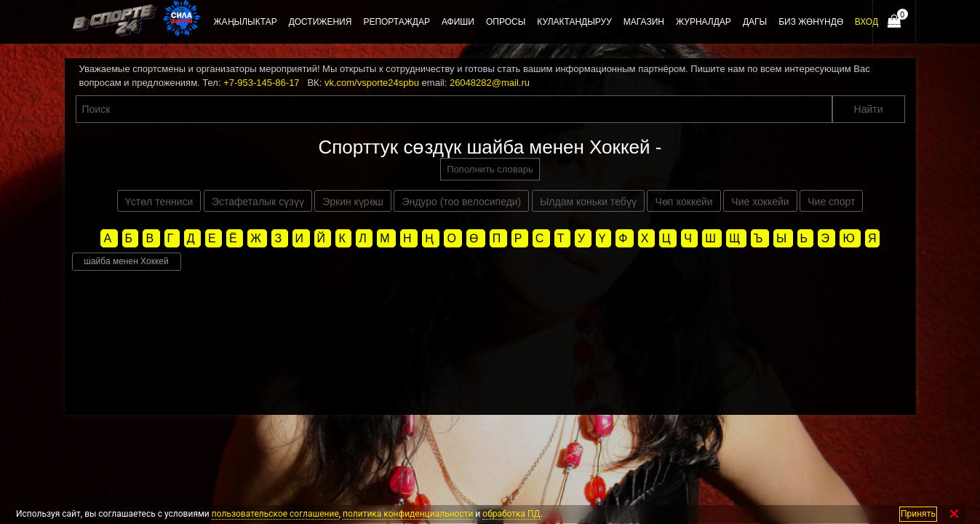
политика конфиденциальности (408, 514)
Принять (918, 514)
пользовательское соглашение (275, 514)
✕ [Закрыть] (954, 514)
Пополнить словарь (490, 169)
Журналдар (704, 22)
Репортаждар (397, 22)
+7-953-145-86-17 (261, 83)
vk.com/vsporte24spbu (372, 83)
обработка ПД (511, 514)
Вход (867, 22)
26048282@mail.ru (490, 83)
